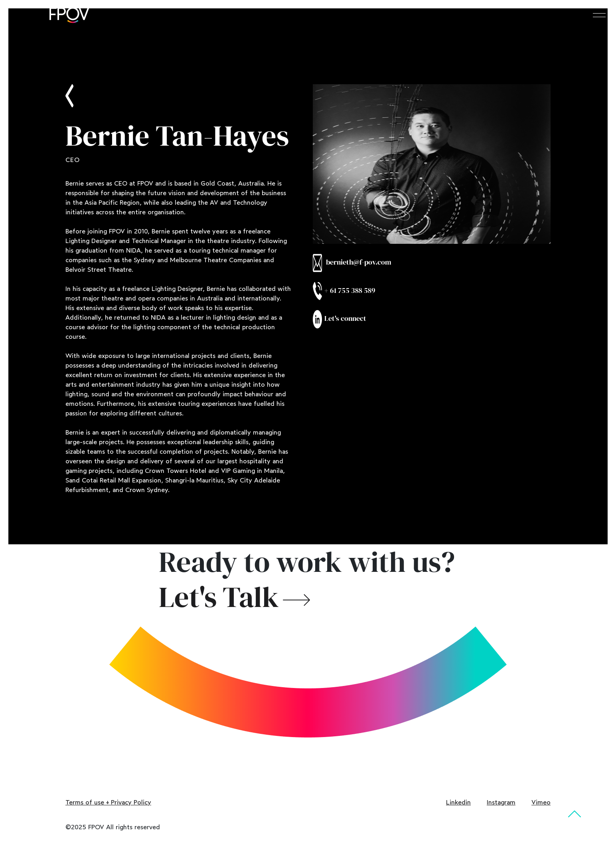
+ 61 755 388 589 (344, 291)
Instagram (501, 802)
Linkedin (458, 802)
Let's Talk (219, 597)
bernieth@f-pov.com (352, 263)
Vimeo (541, 802)
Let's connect (340, 319)
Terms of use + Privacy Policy (108, 802)
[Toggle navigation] (599, 14)
